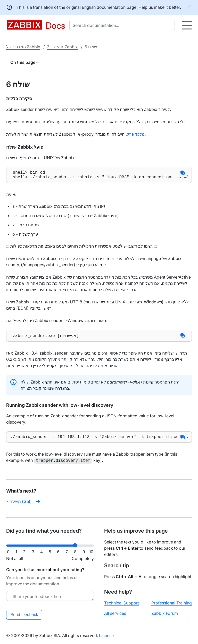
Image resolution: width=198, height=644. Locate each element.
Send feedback (24, 615)
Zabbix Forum (165, 613)
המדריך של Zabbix (23, 47)
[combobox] (123, 25)
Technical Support (122, 603)
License (106, 635)
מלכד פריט (135, 134)
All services (115, 613)
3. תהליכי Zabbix (62, 47)
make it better (167, 7)
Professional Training (172, 603)
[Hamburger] (187, 25)
